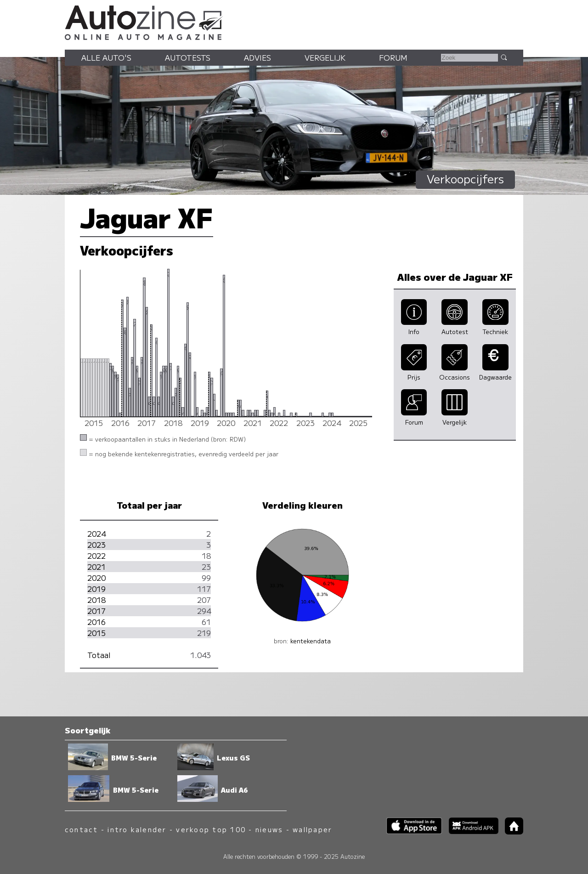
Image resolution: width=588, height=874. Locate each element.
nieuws (269, 829)
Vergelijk (325, 57)
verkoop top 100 (211, 829)
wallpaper (312, 829)
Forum (393, 57)
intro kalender (137, 829)
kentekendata (311, 641)
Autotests (188, 57)
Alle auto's (106, 57)
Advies (257, 57)
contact (82, 829)
